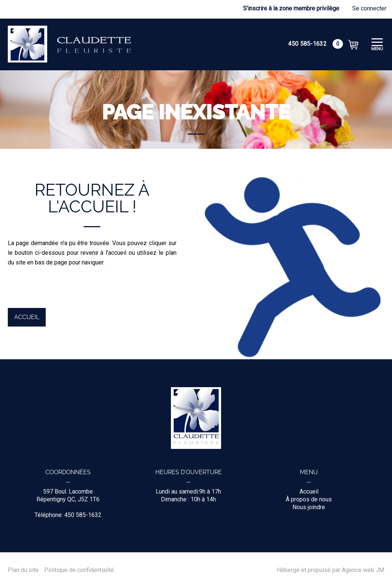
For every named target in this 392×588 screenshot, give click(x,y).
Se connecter (369, 8)
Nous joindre (309, 507)
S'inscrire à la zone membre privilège (291, 8)
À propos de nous (309, 499)
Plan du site (23, 570)
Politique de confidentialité (79, 570)
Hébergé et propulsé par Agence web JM (331, 570)
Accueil (27, 317)
